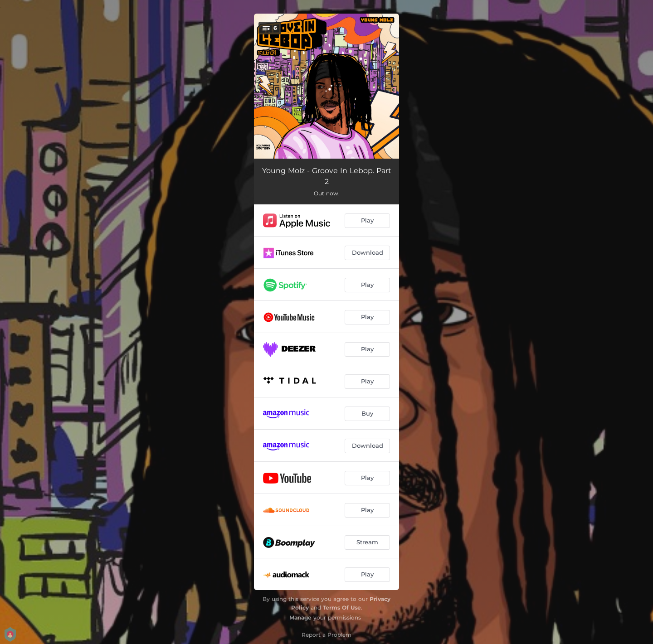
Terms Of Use (342, 608)
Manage (300, 617)
